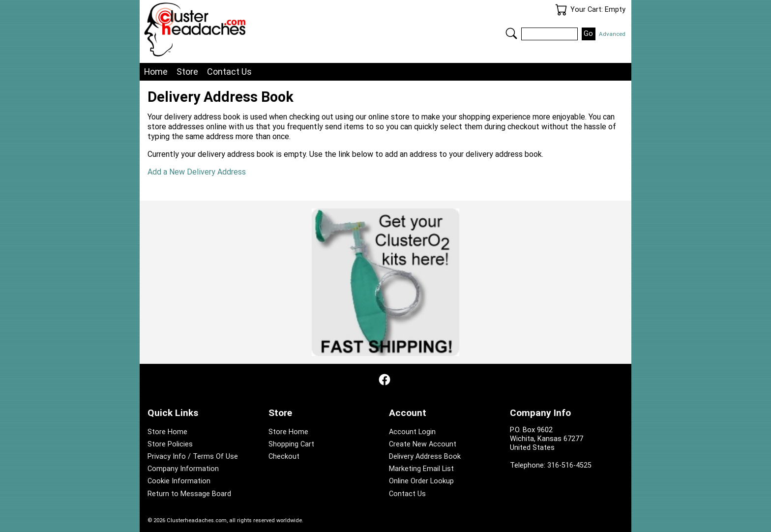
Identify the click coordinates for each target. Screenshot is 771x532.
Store (187, 72)
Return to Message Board (189, 494)
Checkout (284, 457)
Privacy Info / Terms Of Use (193, 457)
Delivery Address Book (425, 457)
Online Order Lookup (421, 481)
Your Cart (561, 10)
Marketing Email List (421, 469)
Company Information (183, 469)
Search (511, 33)
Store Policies (170, 444)
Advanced (612, 34)
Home (156, 72)
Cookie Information (179, 481)
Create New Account (423, 444)
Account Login (412, 432)
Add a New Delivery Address (197, 172)
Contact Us (229, 72)
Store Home (167, 432)
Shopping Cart (291, 444)
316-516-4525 (569, 465)
